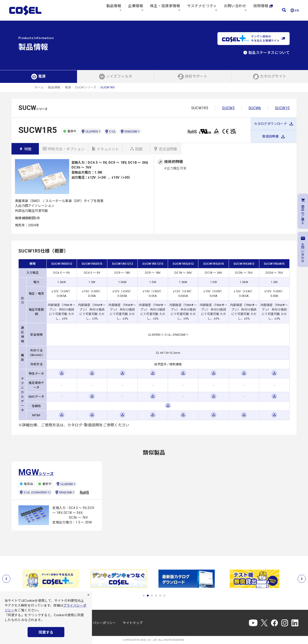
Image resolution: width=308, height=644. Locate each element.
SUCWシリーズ (86, 87)
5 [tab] (160, 596)
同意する (46, 632)
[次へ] (302, 579)
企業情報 (135, 10)
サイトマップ (133, 623)
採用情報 (263, 10)
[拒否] (88, 595)
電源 (68, 87)
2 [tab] (148, 596)
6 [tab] (164, 596)
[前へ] (6, 579)
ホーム (39, 87)
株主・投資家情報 (165, 10)
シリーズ (36, 472)
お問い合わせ (235, 10)
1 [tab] (144, 596)
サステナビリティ (202, 10)
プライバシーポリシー (100, 623)
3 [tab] (152, 596)
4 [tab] (156, 596)
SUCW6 (255, 108)
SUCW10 (282, 108)
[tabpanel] (52, 579)
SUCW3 (228, 108)
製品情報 (114, 10)
